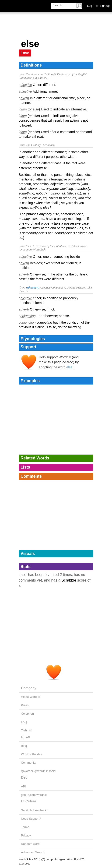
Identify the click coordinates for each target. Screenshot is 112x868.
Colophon (27, 714)
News (25, 737)
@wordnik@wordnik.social (38, 771)
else (69, 367)
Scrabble (69, 580)
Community (29, 763)
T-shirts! (26, 730)
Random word (30, 844)
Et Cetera (29, 801)
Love (25, 53)
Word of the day (31, 754)
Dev (24, 777)
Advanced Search (33, 852)
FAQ (24, 722)
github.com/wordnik (34, 795)
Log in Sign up (98, 6)
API (23, 786)
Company (29, 688)
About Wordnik (31, 697)
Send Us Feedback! (34, 810)
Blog (24, 746)
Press (25, 705)
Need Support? (31, 819)
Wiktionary (32, 288)
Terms (25, 827)
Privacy (26, 835)
